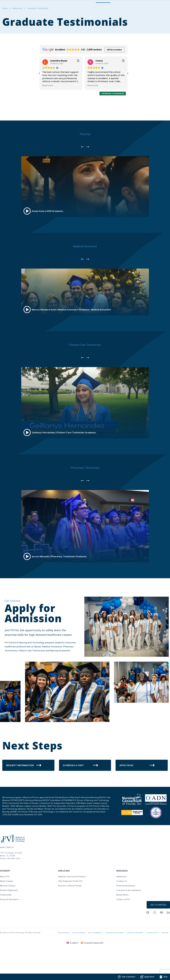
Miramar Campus (8, 909)
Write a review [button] (114, 73)
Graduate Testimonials (38, 32)
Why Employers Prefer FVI (70, 904)
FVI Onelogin (143, 9)
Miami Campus (7, 904)
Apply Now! (147, 977)
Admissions (18, 32)
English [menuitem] (74, 966)
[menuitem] (72, 966)
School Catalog (78, 956)
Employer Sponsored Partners (72, 900)
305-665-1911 (14, 882)
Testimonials (6, 918)
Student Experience (9, 914)
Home (5, 32)
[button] (128, 97)
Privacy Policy (63, 956)
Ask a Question (127, 977)
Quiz (163, 977)
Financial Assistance (9, 923)
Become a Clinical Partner (70, 909)
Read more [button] (48, 109)
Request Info (158, 9)
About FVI (5, 900)
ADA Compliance (95, 956)
